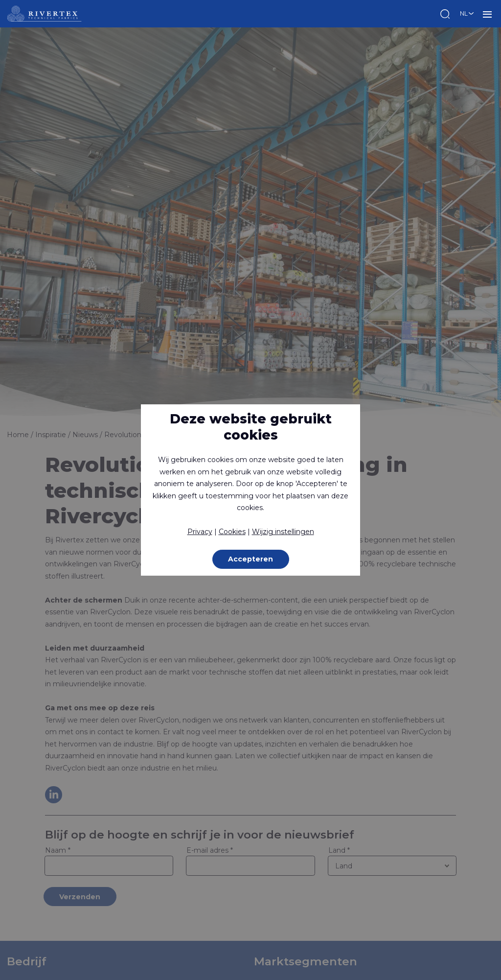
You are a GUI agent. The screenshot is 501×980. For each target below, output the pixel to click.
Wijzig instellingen (283, 532)
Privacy (200, 532)
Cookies (232, 532)
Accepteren (250, 559)
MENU (487, 14)
